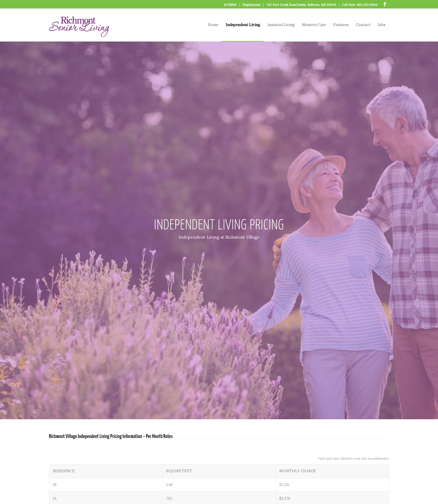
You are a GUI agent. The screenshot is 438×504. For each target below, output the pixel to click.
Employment (251, 5)
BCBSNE (230, 5)
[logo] (79, 25)
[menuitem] (230, 5)
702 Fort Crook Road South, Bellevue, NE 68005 (301, 5)
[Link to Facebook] (385, 4)
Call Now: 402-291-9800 (360, 5)
